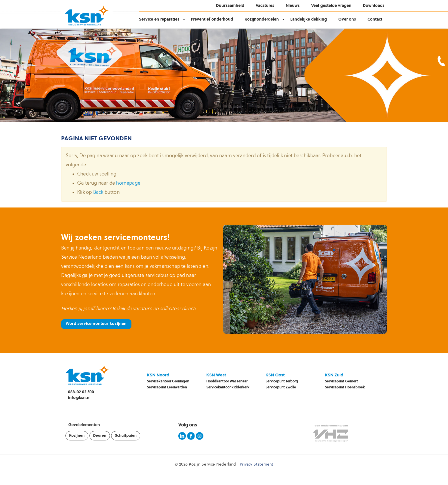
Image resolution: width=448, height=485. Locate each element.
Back (98, 192)
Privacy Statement (256, 465)
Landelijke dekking (309, 20)
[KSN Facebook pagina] (191, 439)
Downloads (374, 6)
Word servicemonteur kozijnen (96, 324)
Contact (375, 20)
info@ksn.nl (79, 398)
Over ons (347, 20)
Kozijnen (77, 436)
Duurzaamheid (230, 6)
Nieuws (293, 6)
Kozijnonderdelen (262, 20)
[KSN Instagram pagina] (200, 439)
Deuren (100, 436)
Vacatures (265, 6)
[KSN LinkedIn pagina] (182, 439)
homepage (128, 183)
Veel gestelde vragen (331, 6)
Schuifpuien (126, 436)
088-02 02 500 (81, 392)
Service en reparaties (159, 20)
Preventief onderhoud (212, 20)
